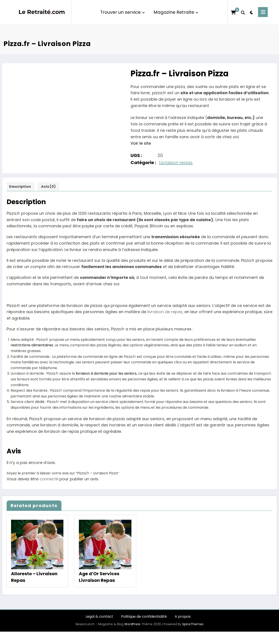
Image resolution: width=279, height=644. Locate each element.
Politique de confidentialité (144, 616)
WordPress (132, 624)
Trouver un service (122, 12)
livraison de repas (165, 312)
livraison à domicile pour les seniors (106, 373)
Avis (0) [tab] (48, 187)
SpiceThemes (193, 624)
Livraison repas (176, 163)
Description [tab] (20, 187)
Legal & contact (99, 616)
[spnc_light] (252, 12)
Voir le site (141, 143)
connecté (49, 479)
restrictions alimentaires (32, 345)
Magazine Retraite (176, 12)
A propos (183, 616)
